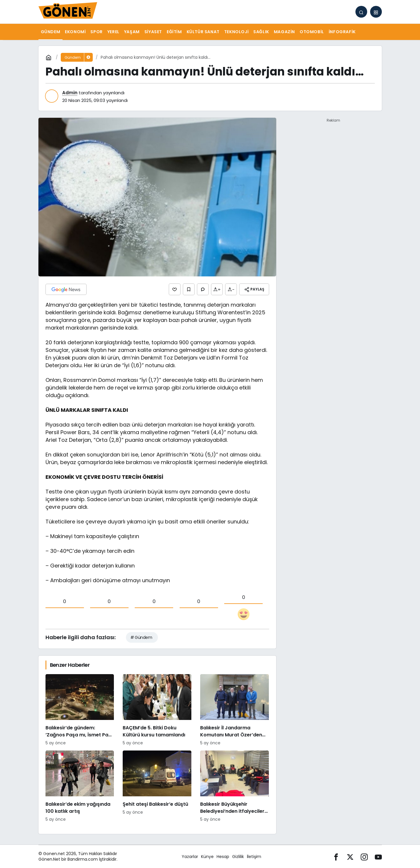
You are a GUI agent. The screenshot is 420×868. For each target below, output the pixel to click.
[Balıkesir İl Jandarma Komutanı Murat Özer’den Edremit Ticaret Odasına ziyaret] (235, 710)
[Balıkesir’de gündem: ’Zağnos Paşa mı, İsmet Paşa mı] (80, 710)
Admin (70, 93)
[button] (376, 12)
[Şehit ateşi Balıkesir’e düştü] (157, 786)
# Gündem (141, 637)
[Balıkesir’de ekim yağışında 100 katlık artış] (80, 786)
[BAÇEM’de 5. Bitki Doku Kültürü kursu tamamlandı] (157, 710)
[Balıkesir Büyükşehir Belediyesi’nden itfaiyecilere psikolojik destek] (235, 786)
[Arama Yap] (361, 12)
